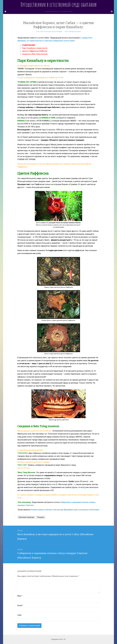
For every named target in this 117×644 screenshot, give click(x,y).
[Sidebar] (5, 12)
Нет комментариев (73, 32)
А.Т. (65, 639)
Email (20, 605)
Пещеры (41, 517)
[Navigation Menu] (112, 12)
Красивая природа (26, 517)
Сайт (20, 615)
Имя (20, 596)
